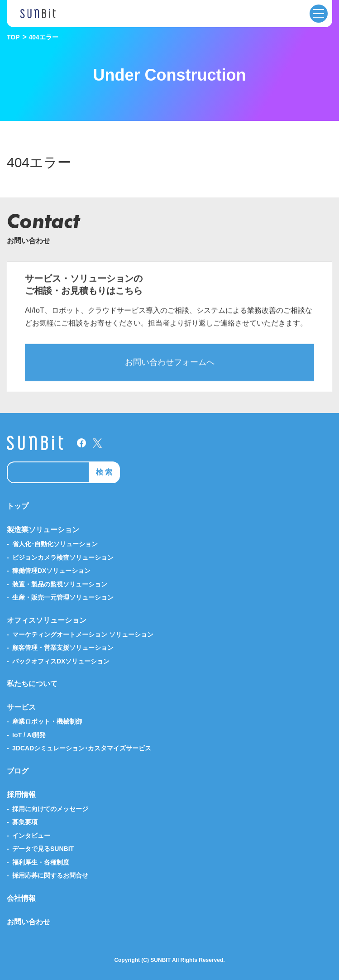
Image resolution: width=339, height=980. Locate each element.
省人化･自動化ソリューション (55, 544)
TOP (13, 37)
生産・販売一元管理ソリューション (63, 597)
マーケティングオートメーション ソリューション (83, 634)
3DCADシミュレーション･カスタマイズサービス (82, 748)
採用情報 (21, 795)
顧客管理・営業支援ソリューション (63, 648)
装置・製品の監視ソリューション (60, 584)
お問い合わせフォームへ (170, 370)
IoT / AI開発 (29, 735)
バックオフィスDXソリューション (61, 661)
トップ (18, 506)
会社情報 (21, 898)
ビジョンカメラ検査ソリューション (63, 557)
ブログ (18, 771)
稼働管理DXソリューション (51, 571)
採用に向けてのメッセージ (50, 809)
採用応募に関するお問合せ (50, 875)
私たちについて (32, 684)
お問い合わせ (29, 922)
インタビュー (31, 836)
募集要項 (25, 822)
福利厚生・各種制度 (41, 862)
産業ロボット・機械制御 (47, 721)
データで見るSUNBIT (43, 849)
